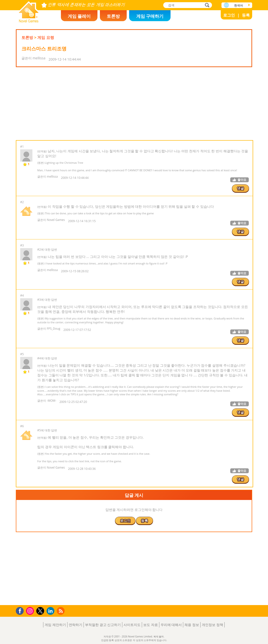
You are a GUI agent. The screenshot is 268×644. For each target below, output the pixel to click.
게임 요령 (46, 37)
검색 (206, 5)
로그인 (229, 15)
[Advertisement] (134, 104)
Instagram (31, 611)
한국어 (239, 5)
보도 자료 (151, 625)
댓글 (240, 188)
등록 (246, 15)
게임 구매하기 (150, 16)
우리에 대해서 (171, 625)
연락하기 (76, 625)
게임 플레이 (79, 16)
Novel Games (29, 10)
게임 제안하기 (55, 625)
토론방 (113, 16)
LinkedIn (51, 611)
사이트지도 (132, 625)
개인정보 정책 (212, 625)
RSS (61, 611)
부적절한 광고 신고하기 (103, 625)
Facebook (21, 610)
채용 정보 (192, 625)
